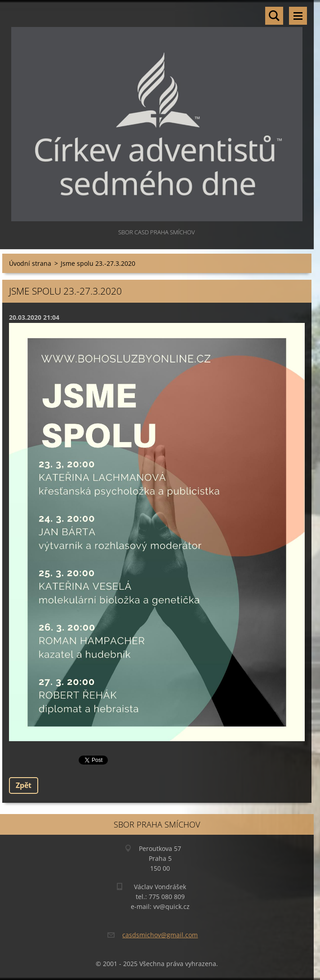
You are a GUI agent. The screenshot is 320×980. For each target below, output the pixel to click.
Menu (298, 16)
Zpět (24, 785)
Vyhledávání (274, 16)
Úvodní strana (30, 263)
